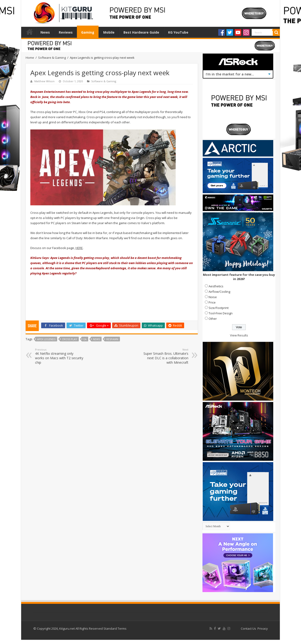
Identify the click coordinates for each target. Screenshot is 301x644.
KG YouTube (178, 32)
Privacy (263, 628)
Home (30, 32)
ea (85, 339)
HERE (79, 248)
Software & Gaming (52, 58)
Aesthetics (216, 286)
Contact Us (248, 628)
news (96, 339)
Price (212, 302)
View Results (239, 335)
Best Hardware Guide (141, 32)
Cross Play (69, 339)
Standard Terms (115, 628)
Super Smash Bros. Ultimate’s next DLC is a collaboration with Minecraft (164, 356)
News (45, 32)
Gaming (88, 32)
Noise (213, 297)
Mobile (109, 32)
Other (213, 319)
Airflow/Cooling (219, 292)
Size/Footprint (219, 308)
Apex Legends (46, 339)
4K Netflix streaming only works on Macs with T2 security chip (59, 356)
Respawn (112, 339)
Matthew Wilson (44, 81)
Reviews (66, 32)
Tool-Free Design (221, 313)
